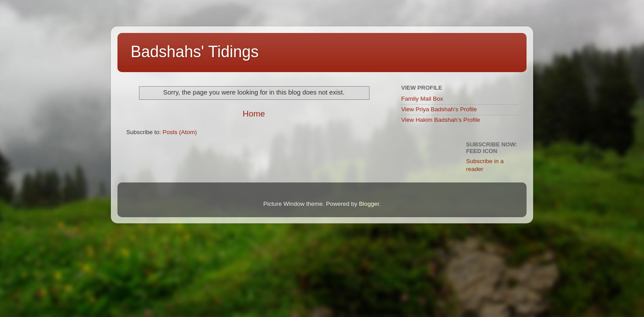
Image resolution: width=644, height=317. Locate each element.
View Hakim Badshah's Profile (441, 120)
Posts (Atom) (180, 132)
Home (254, 114)
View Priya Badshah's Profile (439, 109)
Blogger (369, 204)
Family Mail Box (422, 99)
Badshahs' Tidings (195, 52)
